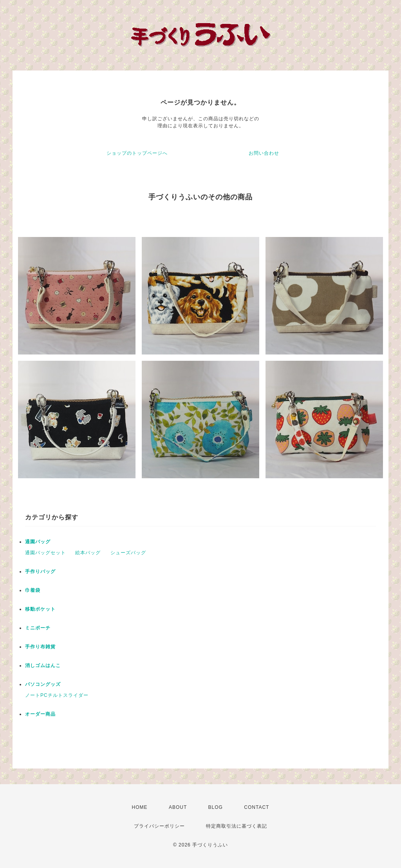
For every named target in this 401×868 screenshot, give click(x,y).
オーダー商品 (40, 714)
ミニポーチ (38, 628)
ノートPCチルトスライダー (57, 695)
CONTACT (256, 807)
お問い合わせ (264, 153)
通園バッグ (38, 542)
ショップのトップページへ (137, 153)
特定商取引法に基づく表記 (237, 826)
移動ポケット (40, 609)
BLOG (216, 807)
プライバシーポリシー (159, 826)
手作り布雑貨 (40, 647)
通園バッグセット (45, 553)
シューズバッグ (128, 553)
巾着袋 (33, 590)
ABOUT (178, 807)
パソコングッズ (43, 684)
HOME (140, 807)
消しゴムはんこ (43, 665)
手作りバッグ (40, 571)
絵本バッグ (88, 553)
